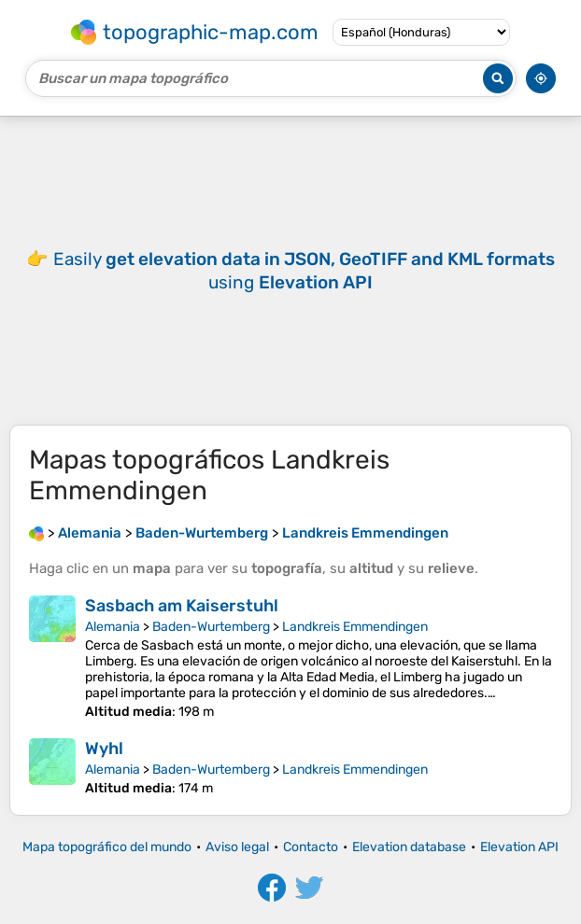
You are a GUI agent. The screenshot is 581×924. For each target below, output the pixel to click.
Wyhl (104, 749)
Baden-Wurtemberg (211, 627)
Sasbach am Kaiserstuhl (182, 606)
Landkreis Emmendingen (355, 627)
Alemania (113, 627)
